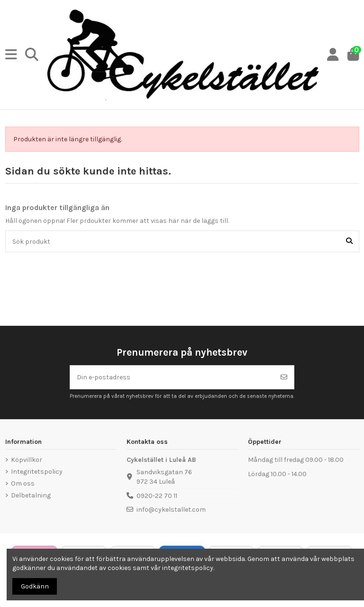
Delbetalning (31, 495)
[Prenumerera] (284, 377)
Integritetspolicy (37, 472)
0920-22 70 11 (157, 496)
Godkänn (35, 586)
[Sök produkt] (349, 241)
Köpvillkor (27, 460)
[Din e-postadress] (172, 377)
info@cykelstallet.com (171, 510)
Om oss (23, 483)
